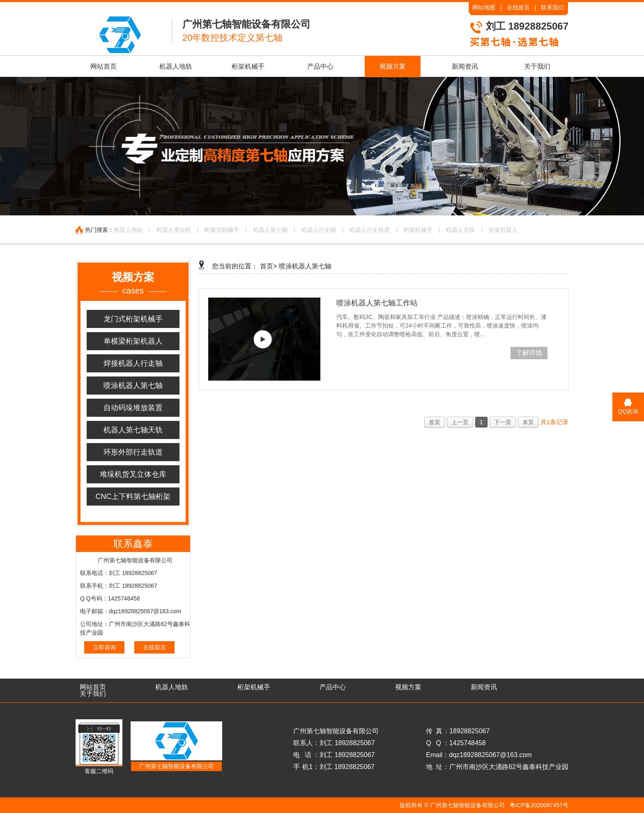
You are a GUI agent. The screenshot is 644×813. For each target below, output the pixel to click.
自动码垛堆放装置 (133, 408)
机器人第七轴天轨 (133, 430)
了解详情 (529, 353)
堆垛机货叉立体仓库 (133, 474)
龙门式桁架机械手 (133, 319)
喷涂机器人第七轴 (133, 386)
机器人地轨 (176, 66)
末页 (528, 422)
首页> (268, 266)
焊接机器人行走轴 (133, 363)
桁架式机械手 (222, 230)
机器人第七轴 (270, 230)
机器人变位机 (174, 230)
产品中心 (320, 66)
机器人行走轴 (319, 230)
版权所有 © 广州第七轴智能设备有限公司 (452, 805)
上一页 (460, 422)
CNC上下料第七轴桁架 (133, 497)
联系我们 (552, 7)
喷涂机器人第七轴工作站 (377, 303)
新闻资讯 (465, 66)
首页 (435, 422)
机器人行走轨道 (370, 230)
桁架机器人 (503, 230)
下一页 (503, 422)
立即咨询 (104, 647)
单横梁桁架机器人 (133, 341)
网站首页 (103, 66)
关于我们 (537, 66)
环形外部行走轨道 (133, 452)
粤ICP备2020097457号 (539, 805)
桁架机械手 (248, 66)
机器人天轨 (460, 230)
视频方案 (393, 66)
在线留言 (518, 7)
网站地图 (484, 7)
